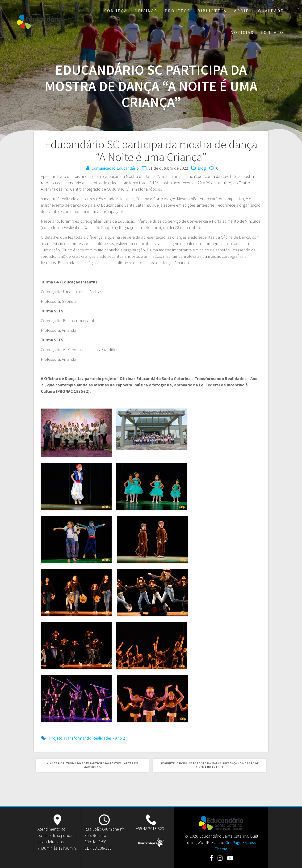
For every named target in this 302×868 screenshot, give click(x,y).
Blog (202, 168)
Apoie (241, 11)
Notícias (242, 32)
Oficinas (146, 11)
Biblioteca (212, 11)
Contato (272, 32)
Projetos (177, 11)
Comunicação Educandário (115, 168)
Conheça (116, 11)
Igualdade (270, 11)
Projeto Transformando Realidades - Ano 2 (87, 738)
